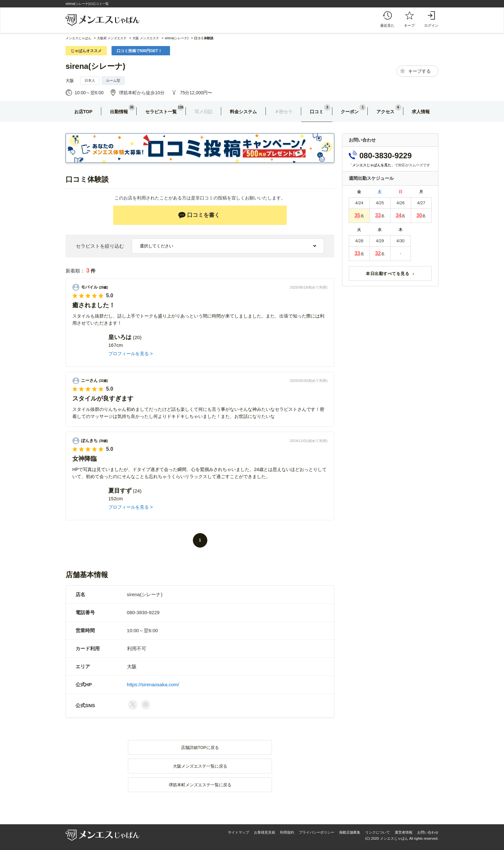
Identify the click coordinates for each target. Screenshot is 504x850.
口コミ (317, 112)
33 (378, 215)
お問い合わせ (428, 832)
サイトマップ (239, 832)
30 (419, 215)
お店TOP (83, 112)
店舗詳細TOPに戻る (200, 748)
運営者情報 (404, 832)
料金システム (243, 112)
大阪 (70, 81)
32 (378, 253)
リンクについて (378, 832)
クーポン (350, 112)
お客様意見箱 (265, 832)
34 (399, 215)
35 (357, 215)
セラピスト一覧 (161, 112)
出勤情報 (119, 112)
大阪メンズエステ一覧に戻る (200, 766)
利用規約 (287, 832)
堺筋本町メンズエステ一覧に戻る (200, 785)
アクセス (385, 112)
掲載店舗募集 (350, 832)
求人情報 (421, 112)
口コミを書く (199, 215)
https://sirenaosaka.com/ (153, 684)
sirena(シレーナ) (95, 66)
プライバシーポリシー (317, 832)
